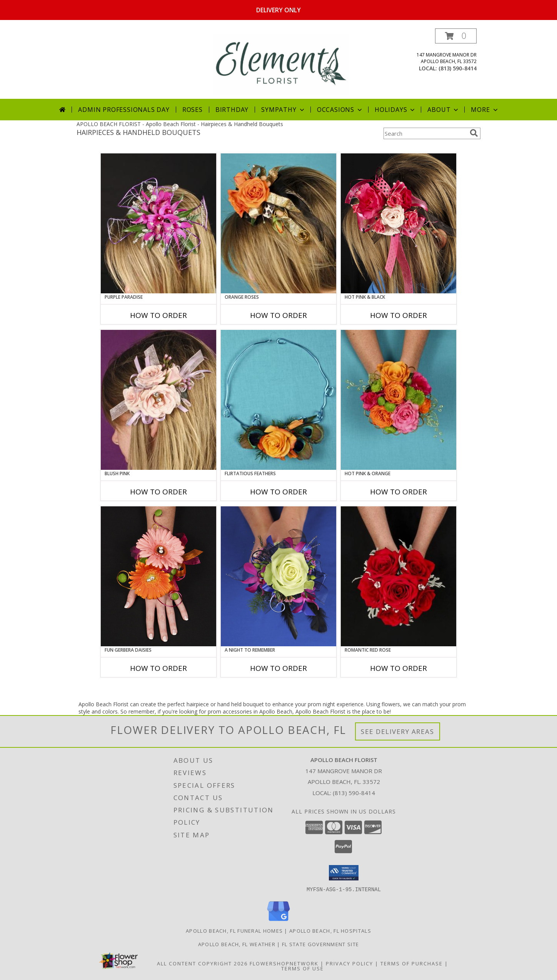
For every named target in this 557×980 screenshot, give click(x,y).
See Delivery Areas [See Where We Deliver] (398, 731)
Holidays (395, 110)
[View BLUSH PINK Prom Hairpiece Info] (158, 400)
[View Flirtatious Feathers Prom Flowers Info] (278, 400)
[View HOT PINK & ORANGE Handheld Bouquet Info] (399, 400)
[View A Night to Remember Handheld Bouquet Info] (278, 576)
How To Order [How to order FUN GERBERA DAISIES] (158, 668)
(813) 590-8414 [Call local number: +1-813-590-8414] (458, 68)
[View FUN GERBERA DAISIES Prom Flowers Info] (158, 576)
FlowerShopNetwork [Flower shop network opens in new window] (284, 963)
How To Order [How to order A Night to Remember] (278, 668)
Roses (193, 110)
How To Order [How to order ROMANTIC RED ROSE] (399, 668)
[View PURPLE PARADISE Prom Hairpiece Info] (158, 223)
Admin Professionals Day (124, 110)
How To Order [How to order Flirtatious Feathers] (278, 492)
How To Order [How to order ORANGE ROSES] (278, 315)
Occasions (340, 110)
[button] (456, 36)
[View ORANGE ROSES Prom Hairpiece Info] (278, 223)
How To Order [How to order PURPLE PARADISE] (158, 315)
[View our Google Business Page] (278, 921)
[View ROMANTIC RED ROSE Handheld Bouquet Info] (399, 576)
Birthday (232, 110)
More (485, 110)
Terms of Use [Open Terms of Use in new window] (303, 968)
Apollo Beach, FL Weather (237, 944)
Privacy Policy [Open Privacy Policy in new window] (349, 963)
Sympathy (283, 110)
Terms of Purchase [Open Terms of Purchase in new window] (412, 963)
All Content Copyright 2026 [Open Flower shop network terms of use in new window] (202, 963)
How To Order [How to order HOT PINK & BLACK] (399, 315)
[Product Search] (425, 133)
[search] (474, 133)
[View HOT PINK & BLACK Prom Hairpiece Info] (399, 223)
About (444, 110)
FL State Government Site (320, 944)
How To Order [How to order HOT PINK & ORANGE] (399, 492)
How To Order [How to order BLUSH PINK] (158, 492)
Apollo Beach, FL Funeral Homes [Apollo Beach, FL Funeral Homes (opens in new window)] (234, 930)
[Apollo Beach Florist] (281, 64)
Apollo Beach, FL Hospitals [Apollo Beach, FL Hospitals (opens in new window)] (330, 930)
